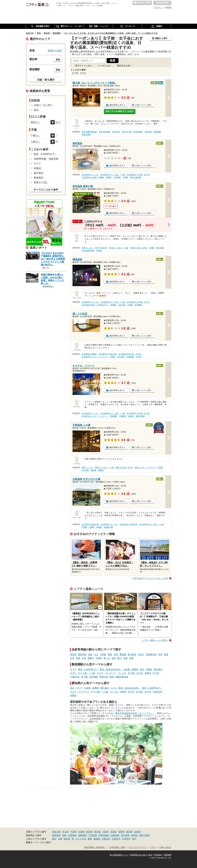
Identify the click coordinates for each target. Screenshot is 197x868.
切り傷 (84, 677)
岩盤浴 (148, 673)
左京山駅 (122, 305)
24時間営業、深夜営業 (46, 159)
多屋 (125, 658)
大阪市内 (106, 839)
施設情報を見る (116, 105)
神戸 (134, 839)
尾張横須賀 (151, 654)
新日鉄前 (132, 654)
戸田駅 (84, 527)
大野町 (99, 658)
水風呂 (149, 669)
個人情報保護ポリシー (119, 855)
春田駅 (99, 527)
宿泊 (142, 669)
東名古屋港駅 (136, 177)
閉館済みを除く (125, 66)
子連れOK (75, 677)
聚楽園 (123, 654)
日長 (84, 658)
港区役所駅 (140, 416)
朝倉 (166, 654)
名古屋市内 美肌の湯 (90, 524)
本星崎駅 (138, 305)
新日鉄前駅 (138, 132)
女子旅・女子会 (135, 673)
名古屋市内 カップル (90, 175)
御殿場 (97, 839)
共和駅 (152, 248)
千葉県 (73, 832)
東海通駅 (113, 416)
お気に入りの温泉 (142, 3)
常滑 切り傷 (127, 132)
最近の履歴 (162, 3)
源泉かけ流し (41, 182)
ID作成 (168, 7)
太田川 (141, 654)
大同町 (103, 654)
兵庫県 (81, 832)
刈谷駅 (160, 468)
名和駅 (125, 177)
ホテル (73, 673)
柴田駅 (109, 177)
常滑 (131, 658)
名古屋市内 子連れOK (108, 354)
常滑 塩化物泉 (104, 132)
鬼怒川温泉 (145, 835)
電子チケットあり (84, 66)
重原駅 (94, 470)
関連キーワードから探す (39, 842)
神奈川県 (56, 832)
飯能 (90, 839)
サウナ (73, 669)
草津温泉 (56, 835)
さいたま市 (81, 839)
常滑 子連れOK (101, 248)
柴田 (110, 654)
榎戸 (120, 658)
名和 (116, 654)
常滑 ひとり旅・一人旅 (119, 248)
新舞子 (91, 658)
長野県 (121, 832)
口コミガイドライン (138, 847)
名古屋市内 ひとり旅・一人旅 (113, 175)
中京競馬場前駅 (88, 251)
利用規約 (158, 855)
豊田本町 (82, 654)
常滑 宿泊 (116, 132)
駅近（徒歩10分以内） (111, 669)
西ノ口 (107, 658)
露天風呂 (158, 669)
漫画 (112, 677)
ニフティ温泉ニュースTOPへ (155, 640)
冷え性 (156, 673)
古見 (72, 658)
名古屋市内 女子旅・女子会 (138, 175)
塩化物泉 (93, 677)
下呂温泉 (93, 835)
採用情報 (168, 855)
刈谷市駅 (85, 470)
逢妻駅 (101, 470)
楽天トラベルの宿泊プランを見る (120, 111)
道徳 (90, 654)
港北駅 (131, 416)
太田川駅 (148, 132)
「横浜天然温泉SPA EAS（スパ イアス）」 (134, 713)
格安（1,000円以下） (88, 669)
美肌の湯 (104, 677)
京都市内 (116, 839)
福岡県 (137, 832)
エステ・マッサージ (107, 673)
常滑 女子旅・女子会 (139, 248)
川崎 (60, 839)
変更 (58, 60)
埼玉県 (65, 832)
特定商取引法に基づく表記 (141, 855)
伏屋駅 (92, 527)
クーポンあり (105, 66)
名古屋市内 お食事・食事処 (93, 177)
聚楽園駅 (157, 132)
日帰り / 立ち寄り (43, 105)
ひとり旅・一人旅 (87, 673)
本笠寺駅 (121, 357)
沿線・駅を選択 (46, 80)
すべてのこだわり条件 (46, 190)
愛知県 (129, 832)
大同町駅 (117, 177)
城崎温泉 (82, 835)
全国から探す (55, 50)
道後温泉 (115, 835)
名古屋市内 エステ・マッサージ (95, 357)
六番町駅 (123, 416)
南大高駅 (160, 248)
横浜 (54, 839)
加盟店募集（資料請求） (95, 847)
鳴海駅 (113, 305)
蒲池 (114, 658)
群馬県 (89, 832)
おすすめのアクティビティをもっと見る (151, 578)
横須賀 (67, 839)
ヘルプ (153, 847)
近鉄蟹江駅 (108, 527)
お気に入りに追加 (143, 105)
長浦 (78, 658)
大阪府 (105, 832)
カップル (122, 673)
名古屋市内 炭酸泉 (89, 354)
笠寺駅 (113, 357)
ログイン (158, 7)
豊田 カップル (87, 468)
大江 (96, 654)
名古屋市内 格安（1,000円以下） (95, 305)
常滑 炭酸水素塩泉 (89, 132)
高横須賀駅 (86, 135)
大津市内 (126, 839)
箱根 (64, 835)
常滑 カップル (87, 248)
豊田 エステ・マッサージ (145, 468)
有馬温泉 (72, 835)
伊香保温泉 (104, 835)
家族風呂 (39, 178)
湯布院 (134, 835)
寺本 (160, 654)
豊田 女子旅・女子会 (124, 468)
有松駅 (99, 251)
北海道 (113, 832)
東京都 (97, 832)
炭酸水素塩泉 (122, 677)
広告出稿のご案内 (117, 847)
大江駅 (138, 357)
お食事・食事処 (131, 669)
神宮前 (73, 654)
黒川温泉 (125, 835)
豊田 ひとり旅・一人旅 (104, 468)
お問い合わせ (165, 847)
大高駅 (130, 305)
